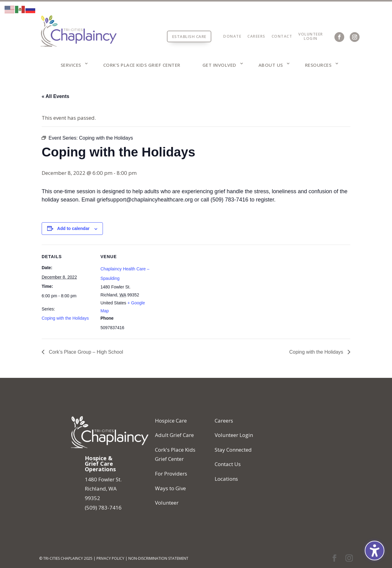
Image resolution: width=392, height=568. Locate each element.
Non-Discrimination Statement (158, 558)
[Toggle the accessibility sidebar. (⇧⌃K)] (375, 551)
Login (311, 38)
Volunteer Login (234, 435)
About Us (271, 65)
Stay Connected (233, 450)
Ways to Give (170, 488)
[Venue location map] (192, 287)
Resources (318, 65)
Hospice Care (171, 421)
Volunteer (311, 34)
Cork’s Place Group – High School (85, 352)
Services (71, 65)
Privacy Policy (110, 558)
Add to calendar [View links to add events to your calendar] (73, 228)
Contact (282, 36)
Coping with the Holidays (65, 318)
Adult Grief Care (174, 435)
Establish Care (189, 36)
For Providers (171, 474)
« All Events (55, 96)
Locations (226, 479)
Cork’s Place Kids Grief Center (142, 65)
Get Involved (219, 65)
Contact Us (228, 464)
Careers (256, 36)
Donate (232, 36)
